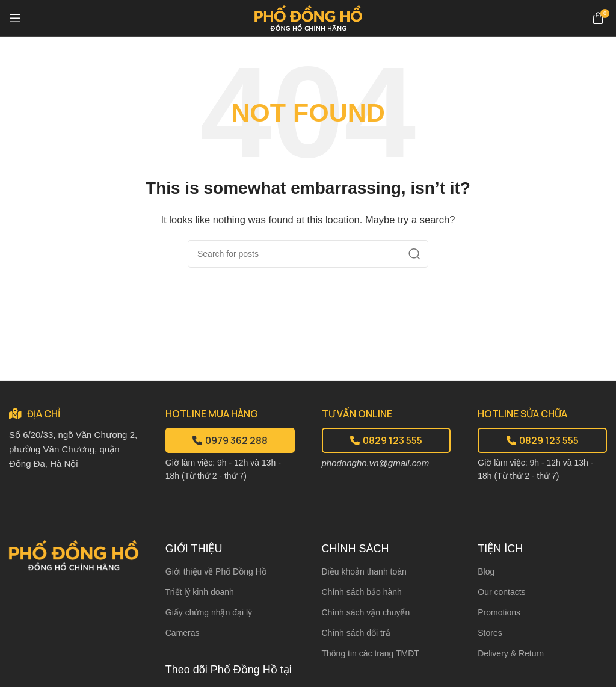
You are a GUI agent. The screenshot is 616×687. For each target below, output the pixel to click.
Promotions (499, 612)
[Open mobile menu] (15, 18)
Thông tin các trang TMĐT (371, 653)
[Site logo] (308, 17)
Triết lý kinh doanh (200, 592)
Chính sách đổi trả (356, 633)
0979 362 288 (230, 440)
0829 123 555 (386, 440)
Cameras (183, 633)
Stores (490, 633)
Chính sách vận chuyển (366, 612)
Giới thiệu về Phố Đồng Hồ (216, 571)
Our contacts (501, 592)
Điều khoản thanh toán (364, 571)
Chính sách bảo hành (362, 592)
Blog (486, 571)
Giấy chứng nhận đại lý (209, 612)
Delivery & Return (511, 653)
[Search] (308, 254)
